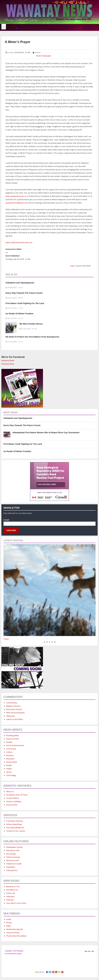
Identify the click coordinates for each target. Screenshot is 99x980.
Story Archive (12, 805)
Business (10, 755)
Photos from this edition (16, 936)
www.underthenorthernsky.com (19, 242)
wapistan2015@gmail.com (16, 203)
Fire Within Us (12, 890)
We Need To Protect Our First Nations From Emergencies (32, 337)
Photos (9, 923)
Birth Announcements (15, 713)
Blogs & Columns (13, 706)
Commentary (12, 703)
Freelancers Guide (14, 864)
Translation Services (15, 821)
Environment (12, 762)
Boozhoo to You (13, 886)
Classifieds (11, 867)
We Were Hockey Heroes (31, 324)
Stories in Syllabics (14, 801)
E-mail (7, 520)
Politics (9, 769)
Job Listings (11, 854)
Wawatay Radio (8, 360)
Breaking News (12, 735)
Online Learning (13, 857)
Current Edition (13, 798)
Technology (11, 775)
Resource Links (13, 860)
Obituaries (11, 716)
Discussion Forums (14, 709)
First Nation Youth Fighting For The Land (25, 303)
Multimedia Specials (15, 929)
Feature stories (13, 739)
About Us (10, 791)
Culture (9, 752)
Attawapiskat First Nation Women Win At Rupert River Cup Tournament (46, 433)
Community (11, 749)
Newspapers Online (14, 847)
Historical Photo (13, 933)
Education (10, 759)
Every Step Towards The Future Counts (24, 293)
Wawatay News (8, 364)
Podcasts (10, 900)
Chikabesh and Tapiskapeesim (20, 283)
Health (9, 765)
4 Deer (6, 639)
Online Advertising (14, 824)
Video (9, 926)
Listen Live (11, 893)
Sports (9, 772)
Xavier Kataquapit (44, 56)
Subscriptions (12, 870)
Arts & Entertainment (15, 745)
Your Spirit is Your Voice (16, 903)
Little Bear (11, 896)
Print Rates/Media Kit (15, 828)
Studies (9, 742)
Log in (73, 266)
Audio (9, 919)
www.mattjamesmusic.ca (16, 196)
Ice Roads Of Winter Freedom (19, 314)
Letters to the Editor (15, 719)
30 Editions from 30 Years (17, 795)
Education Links (13, 850)
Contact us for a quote (16, 831)
